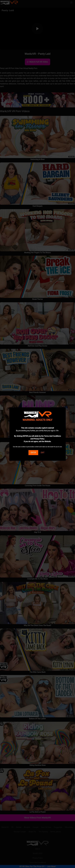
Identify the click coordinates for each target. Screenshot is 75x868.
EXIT (43, 453)
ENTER (33, 453)
